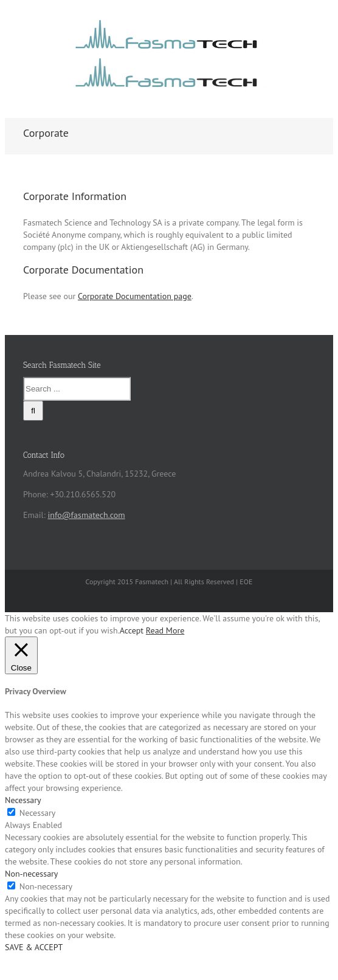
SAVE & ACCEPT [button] (34, 947)
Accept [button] (132, 630)
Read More (165, 630)
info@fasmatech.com (86, 515)
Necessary (38, 813)
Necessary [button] (23, 800)
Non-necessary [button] (31, 874)
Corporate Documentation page (135, 296)
